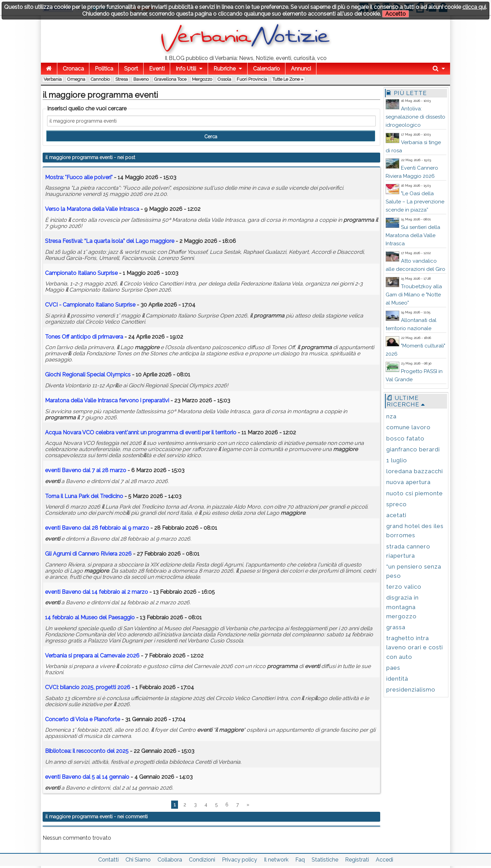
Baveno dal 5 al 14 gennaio (87, 777)
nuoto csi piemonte (415, 493)
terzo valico (404, 587)
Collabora (170, 860)
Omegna (76, 79)
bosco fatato (405, 438)
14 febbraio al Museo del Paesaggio (91, 617)
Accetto (396, 14)
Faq (300, 860)
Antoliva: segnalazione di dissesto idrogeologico (415, 117)
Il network (276, 860)
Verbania (53, 79)
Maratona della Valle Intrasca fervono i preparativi (107, 400)
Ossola (224, 79)
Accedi (384, 860)
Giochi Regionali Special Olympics (88, 375)
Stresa (122, 79)
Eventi (157, 69)
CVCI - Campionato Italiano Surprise (90, 305)
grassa (396, 627)
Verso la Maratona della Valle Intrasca (92, 209)
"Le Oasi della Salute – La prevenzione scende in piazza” (415, 202)
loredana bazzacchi (415, 471)
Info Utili (186, 69)
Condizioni (202, 860)
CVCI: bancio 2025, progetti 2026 (88, 687)
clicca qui (474, 7)
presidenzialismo (411, 689)
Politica (104, 69)
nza (391, 416)
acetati (396, 515)
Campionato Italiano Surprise (81, 273)
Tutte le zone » (288, 79)
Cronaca (73, 69)
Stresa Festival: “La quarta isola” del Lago (110, 241)
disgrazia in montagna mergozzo (403, 607)
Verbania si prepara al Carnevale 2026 (92, 656)
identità (397, 679)
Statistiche (325, 860)
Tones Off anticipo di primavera (84, 337)
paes (393, 668)
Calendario (266, 69)
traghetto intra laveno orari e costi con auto (415, 647)
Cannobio (100, 79)
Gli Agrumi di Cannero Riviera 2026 (88, 554)
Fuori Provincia (252, 79)
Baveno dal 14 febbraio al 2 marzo (96, 592)
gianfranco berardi (413, 449)
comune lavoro (408, 427)
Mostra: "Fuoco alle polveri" (79, 177)
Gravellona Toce (170, 79)
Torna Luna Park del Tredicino (84, 496)
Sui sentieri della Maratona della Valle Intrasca (413, 235)
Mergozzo (202, 79)
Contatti (108, 860)
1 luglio (397, 460)
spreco (397, 504)
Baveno (141, 79)
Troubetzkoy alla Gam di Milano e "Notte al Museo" (414, 295)
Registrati (357, 860)
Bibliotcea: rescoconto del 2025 (87, 751)
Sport (131, 69)
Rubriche (225, 69)
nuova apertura (408, 482)
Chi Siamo (138, 860)
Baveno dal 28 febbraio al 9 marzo (97, 528)
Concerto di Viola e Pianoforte (83, 719)
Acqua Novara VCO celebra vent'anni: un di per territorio (141, 432)
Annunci (301, 69)
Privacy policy (240, 860)
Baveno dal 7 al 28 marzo (86, 470)
